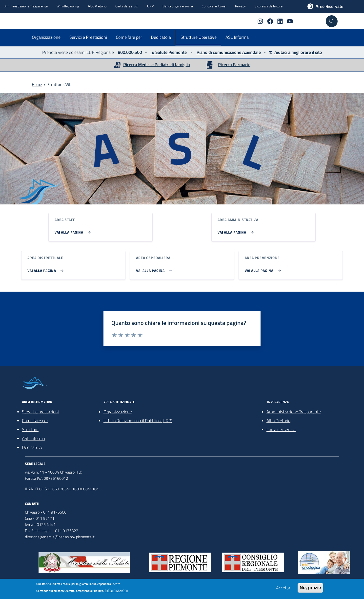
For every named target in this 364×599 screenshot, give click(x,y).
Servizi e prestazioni (40, 412)
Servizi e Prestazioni (88, 37)
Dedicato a (161, 37)
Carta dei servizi (127, 6)
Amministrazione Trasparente (26, 6)
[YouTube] (288, 21)
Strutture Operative (199, 37)
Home (37, 84)
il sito (316, 52)
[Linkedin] (278, 21)
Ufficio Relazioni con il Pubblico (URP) (138, 421)
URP (150, 6)
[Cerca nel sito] (332, 21)
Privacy (240, 6)
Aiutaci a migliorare (293, 52)
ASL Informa (237, 37)
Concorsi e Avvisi (214, 6)
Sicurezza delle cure (269, 6)
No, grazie (310, 588)
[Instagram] (258, 21)
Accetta (283, 588)
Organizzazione (46, 37)
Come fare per (129, 37)
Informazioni (116, 590)
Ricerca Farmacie (234, 65)
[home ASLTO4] (31, 20)
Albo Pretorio (97, 6)
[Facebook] (268, 21)
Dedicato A (32, 447)
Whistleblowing (68, 6)
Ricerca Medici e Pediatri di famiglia (157, 65)
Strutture (30, 429)
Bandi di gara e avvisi (178, 6)
